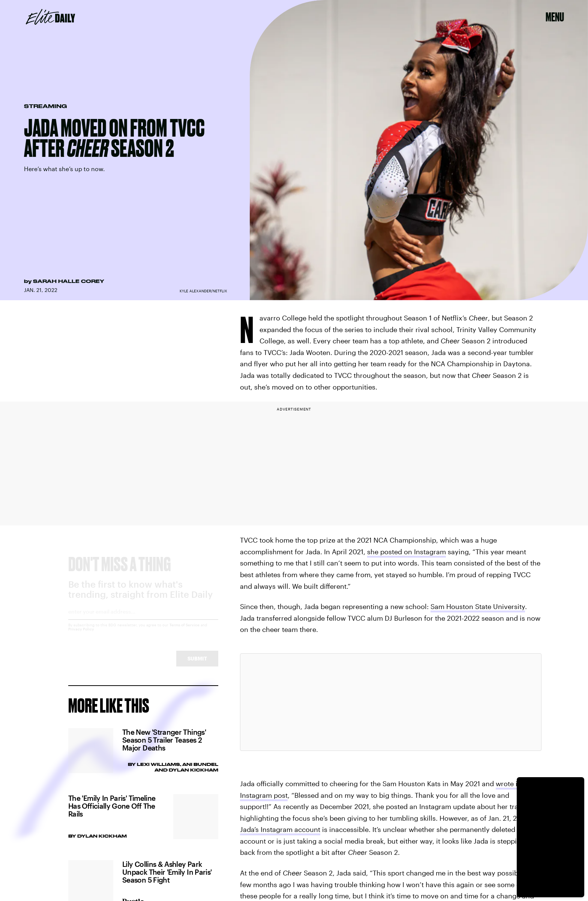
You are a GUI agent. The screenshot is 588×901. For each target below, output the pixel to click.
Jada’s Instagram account (280, 829)
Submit (197, 665)
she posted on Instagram (406, 552)
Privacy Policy (81, 636)
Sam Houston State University (478, 606)
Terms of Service (184, 632)
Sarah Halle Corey (69, 281)
